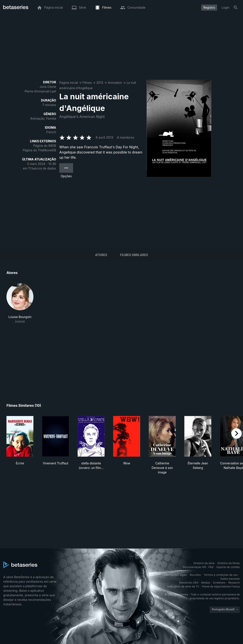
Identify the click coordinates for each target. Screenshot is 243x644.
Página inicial (69, 83)
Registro (209, 7)
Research (234, 583)
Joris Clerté (48, 87)
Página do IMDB (45, 146)
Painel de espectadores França (221, 586)
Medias (206, 583)
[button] (20, 303)
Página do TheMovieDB (39, 150)
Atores (101, 255)
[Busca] (236, 8)
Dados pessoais (230, 579)
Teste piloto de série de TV (183, 586)
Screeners (219, 583)
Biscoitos (195, 575)
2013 (100, 83)
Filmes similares (134, 255)
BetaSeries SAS (189, 583)
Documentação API (195, 567)
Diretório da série (204, 563)
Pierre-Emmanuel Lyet (40, 91)
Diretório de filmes (229, 563)
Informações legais (175, 575)
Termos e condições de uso (221, 575)
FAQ (211, 567)
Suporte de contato (228, 567)
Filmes (87, 83)
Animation (115, 83)
